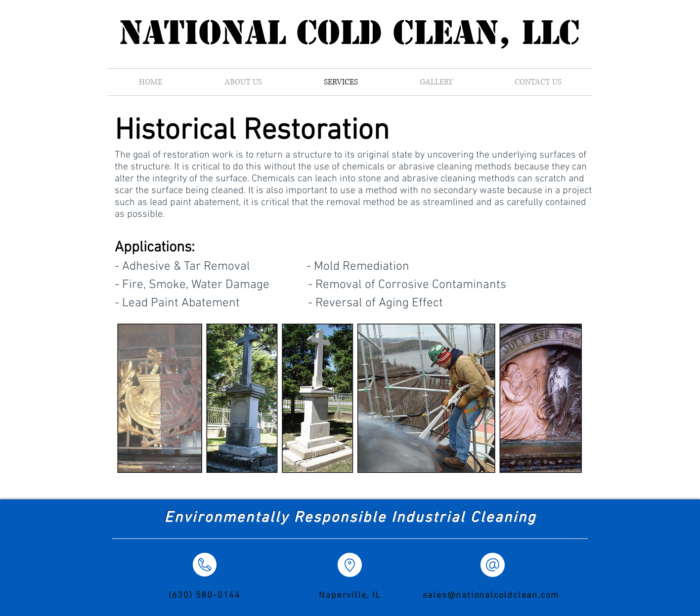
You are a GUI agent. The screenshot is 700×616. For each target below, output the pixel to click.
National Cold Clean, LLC (350, 33)
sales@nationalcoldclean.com (491, 595)
